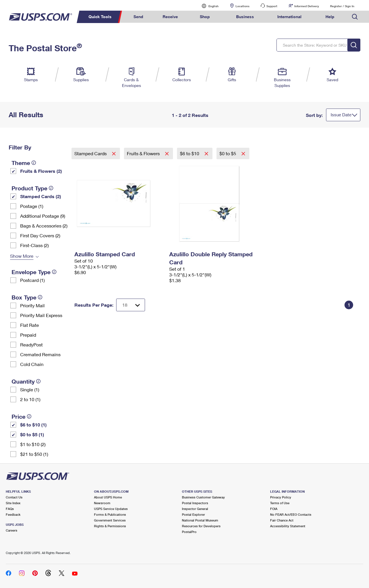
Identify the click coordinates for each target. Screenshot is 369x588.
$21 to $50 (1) (34, 454)
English (208, 6)
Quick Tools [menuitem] (100, 17)
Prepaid (28, 335)
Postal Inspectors (195, 503)
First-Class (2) (34, 245)
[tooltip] (34, 163)
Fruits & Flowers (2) (41, 171)
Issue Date (341, 115)
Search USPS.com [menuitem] (355, 17)
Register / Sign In (342, 6)
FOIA (274, 509)
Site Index (13, 503)
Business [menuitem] (245, 17)
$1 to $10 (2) (33, 444)
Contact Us (14, 497)
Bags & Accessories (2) (44, 226)
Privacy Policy (281, 497)
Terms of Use (280, 503)
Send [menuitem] (138, 17)
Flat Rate (30, 325)
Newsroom (102, 503)
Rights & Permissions (110, 526)
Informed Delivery (307, 6)
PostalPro (189, 532)
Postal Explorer (193, 514)
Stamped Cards (91, 153)
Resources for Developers (201, 526)
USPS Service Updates (111, 509)
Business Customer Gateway (203, 497)
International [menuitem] (289, 17)
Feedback (13, 514)
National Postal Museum (200, 520)
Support (272, 6)
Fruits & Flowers (144, 153)
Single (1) (30, 389)
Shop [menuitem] (205, 17)
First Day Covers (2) (40, 235)
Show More (22, 256)
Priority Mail (32, 305)
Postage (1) (32, 206)
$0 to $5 (228, 153)
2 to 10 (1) (30, 399)
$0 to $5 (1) (32, 434)
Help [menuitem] (330, 17)
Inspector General (195, 509)
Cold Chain (32, 364)
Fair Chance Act (282, 520)
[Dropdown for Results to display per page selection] (131, 305)
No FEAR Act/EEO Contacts (291, 514)
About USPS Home (108, 497)
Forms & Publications (110, 514)
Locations (242, 6)
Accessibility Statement (288, 526)
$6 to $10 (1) (33, 425)
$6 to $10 (190, 153)
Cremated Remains (40, 354)
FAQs (10, 509)
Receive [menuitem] (170, 17)
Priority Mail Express (41, 315)
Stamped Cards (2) (41, 196)
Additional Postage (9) (43, 216)
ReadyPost (31, 345)
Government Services (110, 520)
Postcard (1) (32, 280)
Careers (12, 530)
